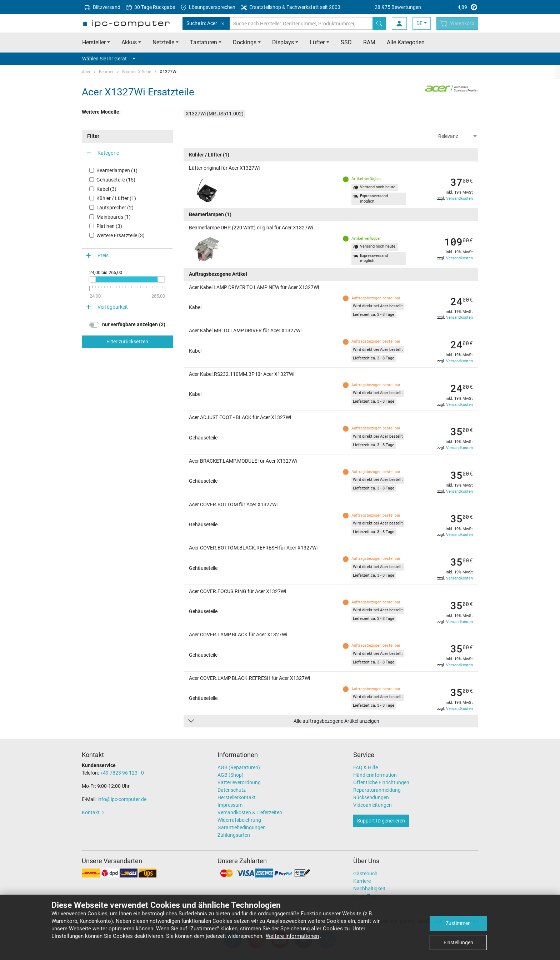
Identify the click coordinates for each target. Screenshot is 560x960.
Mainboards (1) (114, 217)
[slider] (92, 279)
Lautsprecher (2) (115, 208)
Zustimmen (458, 923)
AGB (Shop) (231, 775)
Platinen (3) (109, 226)
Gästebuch (365, 874)
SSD (346, 42)
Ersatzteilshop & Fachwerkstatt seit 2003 (291, 7)
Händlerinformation (375, 775)
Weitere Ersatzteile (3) (121, 235)
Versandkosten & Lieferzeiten (250, 812)
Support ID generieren (381, 821)
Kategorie (108, 153)
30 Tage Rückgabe (151, 7)
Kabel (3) (106, 189)
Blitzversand (102, 7)
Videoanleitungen (372, 805)
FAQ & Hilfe (366, 767)
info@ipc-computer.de (122, 799)
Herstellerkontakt (237, 797)
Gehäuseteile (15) (116, 180)
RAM (369, 42)
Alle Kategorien (406, 42)
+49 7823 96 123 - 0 (122, 773)
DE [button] (419, 23)
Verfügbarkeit (113, 307)
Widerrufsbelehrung (239, 820)
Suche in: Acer (206, 23)
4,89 (426, 7)
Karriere (362, 881)
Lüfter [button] (317, 42)
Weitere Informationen (292, 936)
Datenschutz (232, 790)
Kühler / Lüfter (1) (116, 198)
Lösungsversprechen (208, 7)
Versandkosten (459, 198)
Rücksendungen (371, 797)
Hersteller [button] (94, 42)
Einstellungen (458, 942)
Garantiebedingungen (242, 827)
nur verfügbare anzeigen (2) (134, 324)
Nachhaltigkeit (369, 889)
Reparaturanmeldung (377, 790)
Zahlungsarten (234, 835)
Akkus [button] (129, 42)
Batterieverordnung (239, 782)
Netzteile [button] (163, 42)
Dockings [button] (245, 42)
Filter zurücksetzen (127, 342)
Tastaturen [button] (204, 42)
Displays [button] (283, 42)
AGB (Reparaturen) (239, 767)
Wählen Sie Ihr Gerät (109, 59)
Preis (103, 255)
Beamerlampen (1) (117, 170)
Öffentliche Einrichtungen (381, 782)
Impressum (230, 805)
